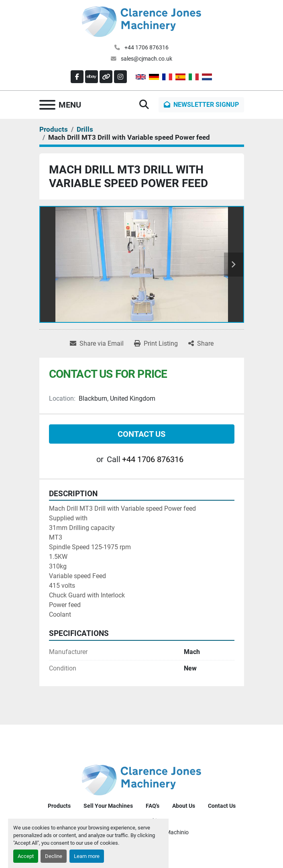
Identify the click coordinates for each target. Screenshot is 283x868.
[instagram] (120, 77)
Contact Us (141, 434)
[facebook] (77, 77)
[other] (106, 77)
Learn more (87, 856)
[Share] (201, 344)
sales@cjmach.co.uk (146, 59)
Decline (54, 856)
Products (59, 806)
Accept (26, 856)
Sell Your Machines (108, 806)
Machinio (177, 832)
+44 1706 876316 (146, 47)
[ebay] (92, 77)
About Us (184, 806)
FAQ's (153, 806)
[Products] (54, 129)
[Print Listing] (156, 344)
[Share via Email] (97, 344)
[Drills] (85, 129)
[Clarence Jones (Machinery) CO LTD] (141, 779)
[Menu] (47, 105)
